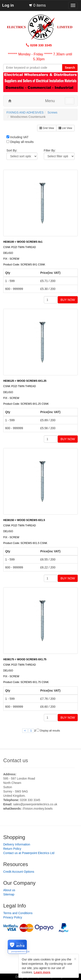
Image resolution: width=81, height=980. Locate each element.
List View (65, 128)
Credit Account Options (19, 872)
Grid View (47, 128)
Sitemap (9, 894)
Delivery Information (17, 844)
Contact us (16, 760)
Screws (52, 112)
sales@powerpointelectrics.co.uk (35, 804)
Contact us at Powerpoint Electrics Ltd (29, 853)
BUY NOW (68, 300)
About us (9, 890)
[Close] (75, 959)
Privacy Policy (13, 917)
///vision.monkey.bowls (37, 809)
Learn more (42, 972)
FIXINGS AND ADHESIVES (25, 112)
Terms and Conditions (18, 913)
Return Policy (12, 849)
